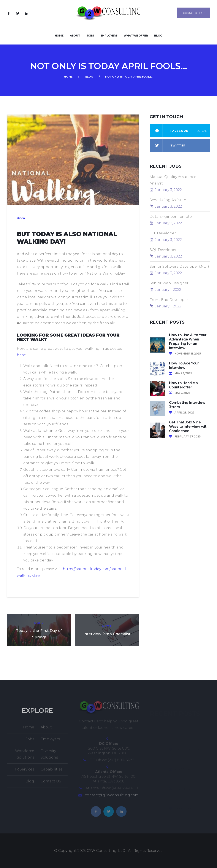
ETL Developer (163, 233)
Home (59, 36)
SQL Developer (163, 250)
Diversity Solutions (49, 757)
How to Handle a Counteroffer (183, 385)
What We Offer (136, 36)
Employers (109, 36)
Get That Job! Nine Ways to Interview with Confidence (189, 427)
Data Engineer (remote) (171, 217)
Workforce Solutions (25, 757)
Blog (158, 36)
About (75, 36)
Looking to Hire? (193, 13)
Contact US (51, 784)
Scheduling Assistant (169, 200)
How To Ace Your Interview (184, 365)
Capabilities (51, 772)
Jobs (90, 36)
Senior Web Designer (169, 283)
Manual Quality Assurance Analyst (173, 180)
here (21, 355)
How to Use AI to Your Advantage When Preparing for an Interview (188, 341)
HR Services (24, 772)
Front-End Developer (169, 300)
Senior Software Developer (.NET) (179, 266)
